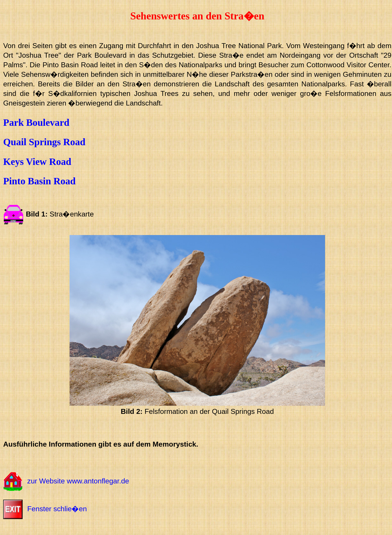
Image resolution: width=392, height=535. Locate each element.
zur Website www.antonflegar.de (78, 481)
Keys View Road (37, 162)
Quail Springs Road (44, 142)
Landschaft (143, 103)
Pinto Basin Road (39, 181)
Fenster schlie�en (57, 509)
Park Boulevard (36, 122)
